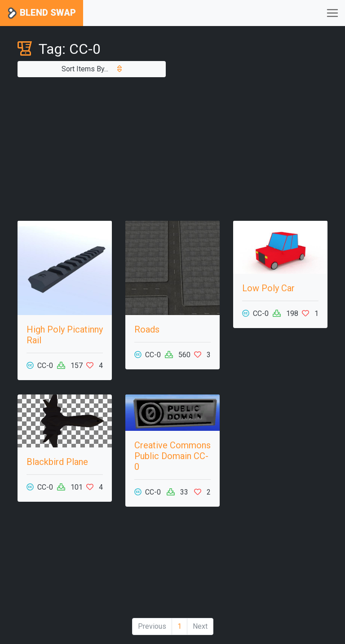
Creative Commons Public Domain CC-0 (172, 456)
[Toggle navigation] (332, 13)
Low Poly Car (268, 288)
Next (200, 626)
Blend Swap (42, 13)
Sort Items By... (92, 69)
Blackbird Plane (57, 462)
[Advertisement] (172, 149)
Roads (147, 329)
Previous (152, 626)
